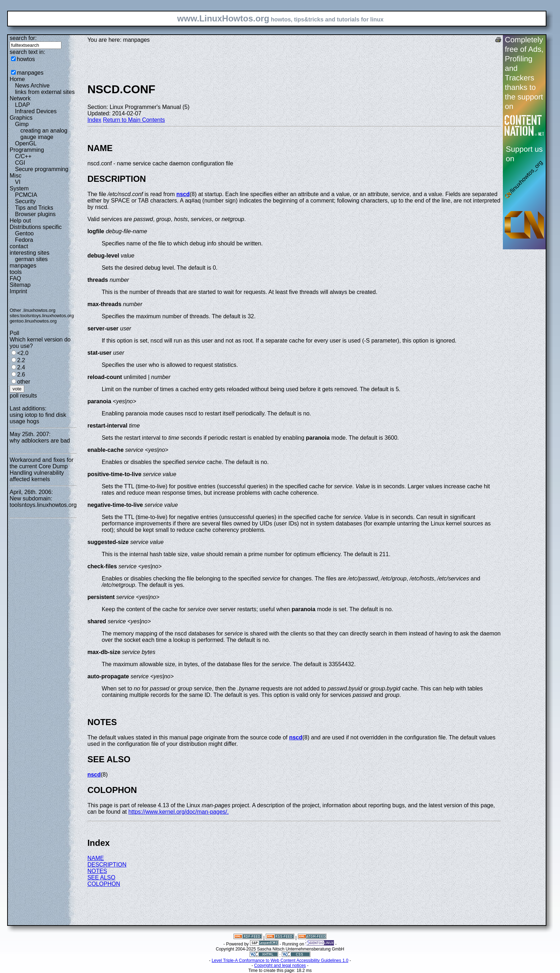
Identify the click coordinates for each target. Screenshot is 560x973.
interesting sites (29, 253)
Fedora (24, 240)
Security (25, 201)
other (24, 382)
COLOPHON (104, 884)
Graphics (21, 118)
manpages (30, 73)
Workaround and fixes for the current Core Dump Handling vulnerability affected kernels (41, 470)
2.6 (21, 375)
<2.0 (23, 353)
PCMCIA (26, 195)
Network (20, 98)
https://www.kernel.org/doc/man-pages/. (178, 812)
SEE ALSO (101, 877)
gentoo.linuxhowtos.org (33, 321)
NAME (96, 858)
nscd (183, 194)
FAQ (15, 278)
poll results (23, 396)
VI (18, 182)
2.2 (21, 360)
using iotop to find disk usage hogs (38, 418)
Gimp (22, 124)
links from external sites (45, 92)
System (19, 188)
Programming (27, 150)
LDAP (22, 105)
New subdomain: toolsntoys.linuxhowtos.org (43, 502)
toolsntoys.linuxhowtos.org (47, 316)
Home (17, 79)
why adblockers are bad (40, 441)
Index (94, 120)
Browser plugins (35, 214)
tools (16, 272)
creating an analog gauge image (44, 134)
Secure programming (42, 169)
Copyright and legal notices (280, 965)
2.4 (21, 367)
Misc (16, 176)
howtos (26, 59)
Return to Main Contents (134, 120)
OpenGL (26, 143)
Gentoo (24, 233)
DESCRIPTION (107, 865)
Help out (20, 221)
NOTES (97, 871)
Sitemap (20, 285)
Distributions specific (36, 227)
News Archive (32, 86)
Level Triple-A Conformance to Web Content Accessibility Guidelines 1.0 (280, 960)
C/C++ (23, 156)
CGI (20, 163)
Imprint (18, 291)
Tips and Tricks (34, 208)
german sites (31, 259)
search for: (23, 38)
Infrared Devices (36, 111)
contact (19, 246)
